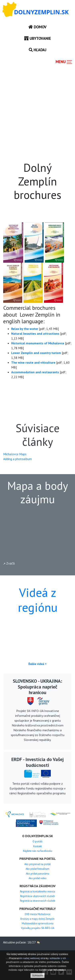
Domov (37, 27)
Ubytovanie (38, 38)
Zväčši (9, 563)
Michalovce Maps (15, 454)
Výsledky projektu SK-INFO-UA (38, 928)
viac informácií (57, 970)
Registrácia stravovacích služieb (38, 901)
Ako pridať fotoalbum (37, 869)
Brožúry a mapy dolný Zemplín (37, 919)
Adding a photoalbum (17, 459)
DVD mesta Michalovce (38, 914)
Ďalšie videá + (37, 664)
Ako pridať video (38, 878)
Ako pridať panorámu (37, 874)
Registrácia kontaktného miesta (37, 892)
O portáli (37, 841)
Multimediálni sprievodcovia (38, 923)
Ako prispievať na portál (38, 864)
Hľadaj (38, 50)
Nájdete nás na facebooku (38, 851)
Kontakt (37, 846)
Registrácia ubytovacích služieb (37, 896)
